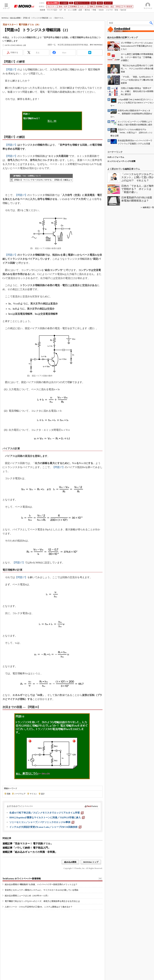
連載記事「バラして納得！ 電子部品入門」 (26, 848)
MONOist (5, 18)
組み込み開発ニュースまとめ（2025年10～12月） (27, 896)
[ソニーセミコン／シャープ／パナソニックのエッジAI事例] (42, 822)
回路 (9, 794)
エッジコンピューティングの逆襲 (121, 161)
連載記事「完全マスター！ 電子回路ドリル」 (28, 844)
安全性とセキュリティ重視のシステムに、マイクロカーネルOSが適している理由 (42, 890)
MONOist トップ (91, 862)
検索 (151, 23)
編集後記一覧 (148, 207)
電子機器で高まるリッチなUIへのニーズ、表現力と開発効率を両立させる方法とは (42, 901)
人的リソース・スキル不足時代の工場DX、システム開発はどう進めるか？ (39, 907)
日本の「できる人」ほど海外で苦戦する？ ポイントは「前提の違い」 (138, 189)
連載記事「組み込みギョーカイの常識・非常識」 (30, 852)
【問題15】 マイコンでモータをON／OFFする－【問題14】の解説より (43, 180)
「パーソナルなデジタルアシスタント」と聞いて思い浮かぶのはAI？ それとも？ (138, 177)
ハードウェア (20, 794)
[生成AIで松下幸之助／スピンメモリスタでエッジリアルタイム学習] (47, 813)
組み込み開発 (15, 18)
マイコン (33, 794)
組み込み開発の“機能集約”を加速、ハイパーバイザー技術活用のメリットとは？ (41, 884)
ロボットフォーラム (116, 157)
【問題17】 (11, 70)
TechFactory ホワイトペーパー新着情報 (22, 879)
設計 (43, 794)
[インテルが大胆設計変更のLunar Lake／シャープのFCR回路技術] (45, 827)
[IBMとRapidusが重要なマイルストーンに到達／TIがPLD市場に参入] (47, 818)
